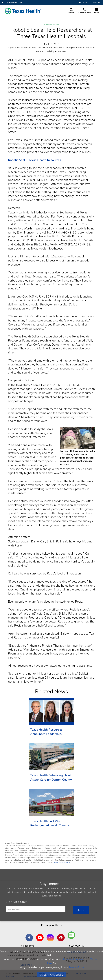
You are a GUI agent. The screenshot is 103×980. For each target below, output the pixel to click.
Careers (84, 3)
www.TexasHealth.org (63, 862)
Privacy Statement (74, 959)
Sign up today (16, 902)
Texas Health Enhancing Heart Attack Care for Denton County (51, 778)
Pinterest (62, 936)
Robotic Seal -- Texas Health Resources (35, 160)
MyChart (97, 3)
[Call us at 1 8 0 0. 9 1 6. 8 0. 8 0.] (84, 11)
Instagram (51, 936)
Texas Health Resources (12, 3)
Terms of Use (76, 967)
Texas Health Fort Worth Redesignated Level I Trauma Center (50, 823)
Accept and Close (52, 975)
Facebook (30, 936)
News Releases (52, 25)
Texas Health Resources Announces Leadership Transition (46, 732)
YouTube (41, 936)
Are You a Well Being (72, 935)
